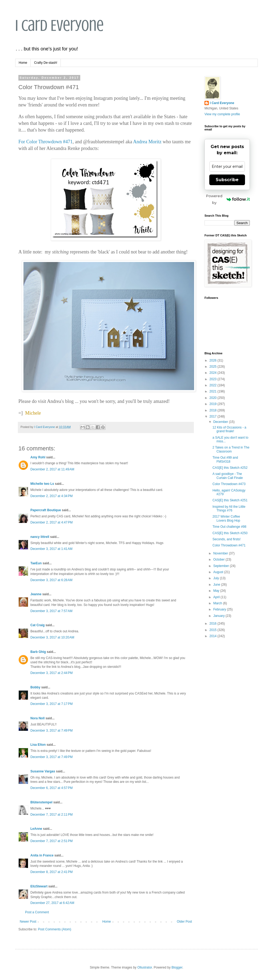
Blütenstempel (41, 802)
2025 (214, 367)
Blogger (177, 967)
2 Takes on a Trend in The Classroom (231, 449)
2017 (214, 416)
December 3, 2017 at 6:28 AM (51, 580)
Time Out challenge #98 (229, 527)
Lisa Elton (38, 745)
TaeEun (36, 563)
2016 (214, 624)
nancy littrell (40, 537)
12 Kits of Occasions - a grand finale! (229, 429)
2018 (214, 410)
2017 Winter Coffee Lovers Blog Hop (226, 518)
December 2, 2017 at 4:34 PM (51, 496)
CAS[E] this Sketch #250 (230, 533)
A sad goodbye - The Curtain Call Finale (228, 476)
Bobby (35, 687)
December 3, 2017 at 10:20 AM (52, 637)
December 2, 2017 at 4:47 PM (51, 522)
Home (23, 63)
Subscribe (227, 180)
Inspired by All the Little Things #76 (229, 509)
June (217, 585)
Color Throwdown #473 (229, 484)
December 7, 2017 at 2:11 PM (51, 815)
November (221, 553)
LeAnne (36, 829)
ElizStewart (39, 886)
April (217, 597)
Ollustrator (145, 967)
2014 (214, 636)
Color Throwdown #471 (229, 545)
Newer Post (28, 922)
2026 (214, 360)
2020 (214, 398)
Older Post (184, 922)
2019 (214, 404)
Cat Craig (37, 625)
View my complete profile (222, 114)
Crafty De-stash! (46, 63)
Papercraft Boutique (46, 510)
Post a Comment (37, 912)
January (219, 616)
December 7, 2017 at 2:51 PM (51, 841)
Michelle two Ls (42, 484)
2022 (214, 385)
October (219, 560)
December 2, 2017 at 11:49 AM (52, 469)
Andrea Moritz (147, 142)
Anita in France (42, 855)
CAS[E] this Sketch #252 (230, 468)
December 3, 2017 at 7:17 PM (51, 704)
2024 (214, 373)
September (222, 566)
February (220, 609)
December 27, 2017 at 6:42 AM (52, 903)
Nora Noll (37, 718)
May (217, 591)
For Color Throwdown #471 (45, 142)
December (221, 422)
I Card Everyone (59, 25)
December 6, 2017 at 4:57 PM (51, 788)
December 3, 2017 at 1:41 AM (51, 549)
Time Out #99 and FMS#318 (225, 459)
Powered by (228, 199)
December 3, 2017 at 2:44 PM (51, 673)
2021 (214, 391)
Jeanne (36, 594)
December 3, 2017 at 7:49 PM (51, 731)
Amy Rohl (38, 457)
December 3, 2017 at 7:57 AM (51, 611)
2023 (214, 379)
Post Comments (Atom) (55, 929)
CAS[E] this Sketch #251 (230, 500)
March (218, 603)
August (219, 572)
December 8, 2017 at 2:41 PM (51, 872)
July (217, 578)
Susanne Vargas (43, 771)
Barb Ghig (38, 652)
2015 (214, 630)
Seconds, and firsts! (226, 539)
